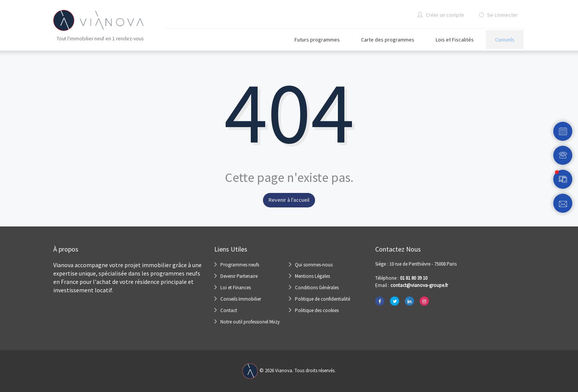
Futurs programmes (317, 40)
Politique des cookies (317, 310)
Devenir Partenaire (239, 276)
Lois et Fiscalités (455, 40)
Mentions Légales (312, 276)
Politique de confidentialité (322, 299)
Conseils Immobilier (241, 299)
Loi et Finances (236, 288)
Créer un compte (441, 15)
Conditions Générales (317, 288)
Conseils (505, 40)
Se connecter (498, 15)
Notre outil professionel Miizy (250, 322)
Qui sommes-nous (314, 265)
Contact (229, 310)
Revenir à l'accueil (289, 200)
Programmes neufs (240, 265)
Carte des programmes (388, 40)
